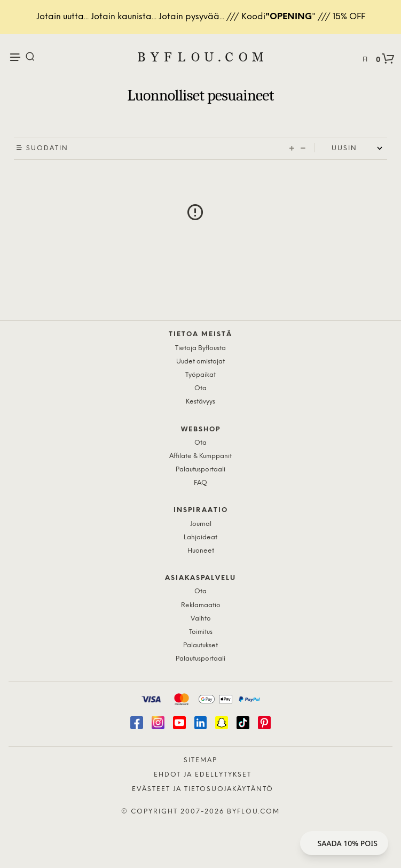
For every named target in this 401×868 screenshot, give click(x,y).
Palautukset (200, 645)
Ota (200, 388)
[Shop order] (359, 149)
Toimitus (201, 632)
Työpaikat (200, 375)
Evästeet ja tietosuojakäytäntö (203, 789)
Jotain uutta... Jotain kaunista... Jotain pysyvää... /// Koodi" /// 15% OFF (201, 17)
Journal (201, 524)
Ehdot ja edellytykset (203, 775)
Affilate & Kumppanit (200, 456)
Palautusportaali (200, 470)
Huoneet (201, 551)
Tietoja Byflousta (200, 348)
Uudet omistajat (200, 362)
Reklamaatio (201, 605)
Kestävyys (200, 402)
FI (365, 60)
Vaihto (201, 619)
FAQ (200, 483)
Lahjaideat (200, 537)
